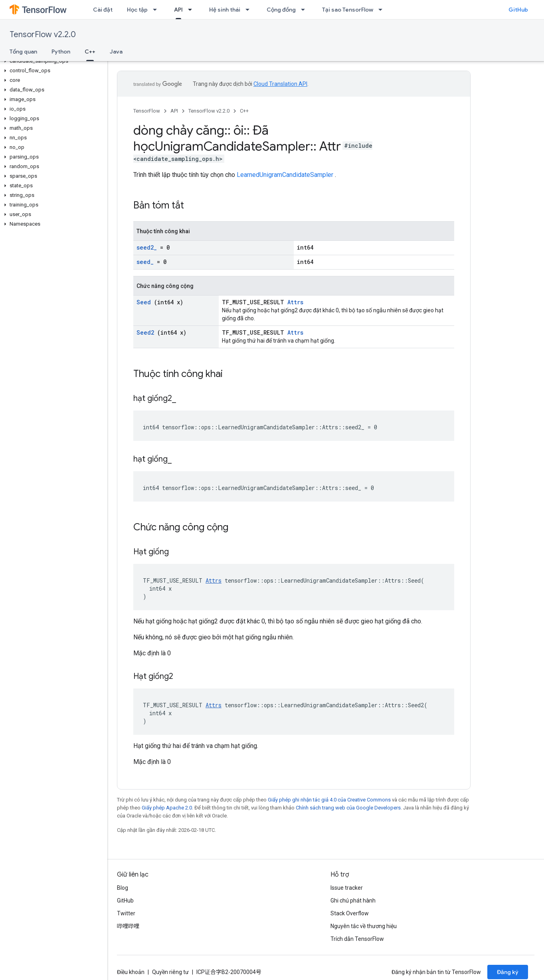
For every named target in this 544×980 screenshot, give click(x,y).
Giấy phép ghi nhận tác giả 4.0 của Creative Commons (329, 800)
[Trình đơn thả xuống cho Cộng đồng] (305, 10)
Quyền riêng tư (170, 972)
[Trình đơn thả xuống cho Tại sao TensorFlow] (383, 10)
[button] (52, 61)
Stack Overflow (350, 913)
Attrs (295, 302)
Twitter (126, 913)
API (174, 111)
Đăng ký (508, 972)
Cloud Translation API (280, 84)
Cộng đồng (281, 10)
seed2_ (147, 247)
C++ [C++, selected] (90, 52)
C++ (244, 111)
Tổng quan (23, 52)
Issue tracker (347, 888)
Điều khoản (131, 972)
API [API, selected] (178, 10)
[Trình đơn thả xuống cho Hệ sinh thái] (250, 10)
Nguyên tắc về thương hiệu (364, 926)
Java (116, 52)
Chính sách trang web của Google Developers (348, 808)
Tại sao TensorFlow (348, 10)
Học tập (137, 10)
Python (61, 52)
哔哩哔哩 (128, 926)
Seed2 (145, 332)
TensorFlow (147, 111)
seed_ (145, 262)
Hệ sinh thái (225, 10)
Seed (144, 302)
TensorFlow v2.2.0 (43, 35)
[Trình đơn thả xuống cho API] (192, 10)
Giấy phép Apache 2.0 (167, 808)
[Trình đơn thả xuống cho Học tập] (157, 10)
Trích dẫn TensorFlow (357, 939)
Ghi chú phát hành (353, 901)
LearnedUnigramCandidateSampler (285, 175)
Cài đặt (103, 10)
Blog (123, 888)
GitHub (518, 10)
